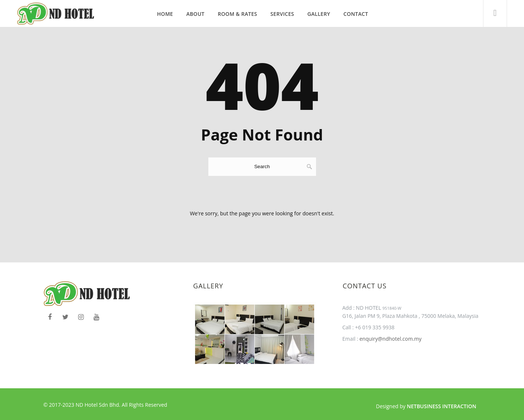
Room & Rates (238, 14)
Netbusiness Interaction (441, 406)
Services (282, 14)
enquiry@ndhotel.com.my (390, 339)
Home (165, 14)
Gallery (319, 14)
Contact (356, 14)
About (195, 14)
